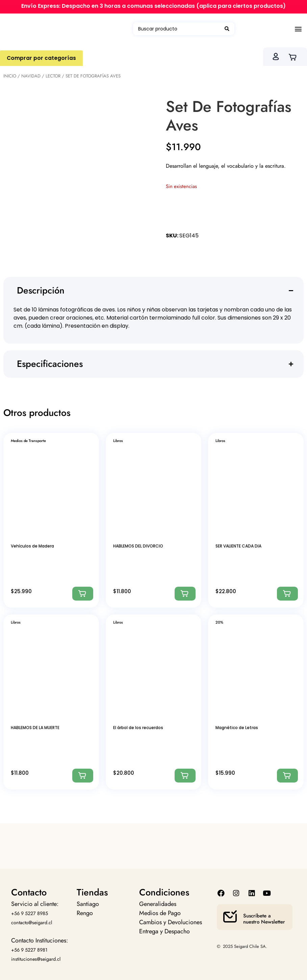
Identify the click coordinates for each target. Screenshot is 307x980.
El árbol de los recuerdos (138, 728)
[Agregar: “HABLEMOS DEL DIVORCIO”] (185, 594)
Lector (53, 76)
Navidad (31, 76)
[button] (298, 29)
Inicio (10, 76)
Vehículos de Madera (32, 546)
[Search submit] (227, 29)
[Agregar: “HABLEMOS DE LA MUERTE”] (83, 776)
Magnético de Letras (237, 728)
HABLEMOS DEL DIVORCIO (138, 546)
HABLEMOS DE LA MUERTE (35, 728)
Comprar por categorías (42, 58)
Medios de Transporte (28, 441)
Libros (118, 441)
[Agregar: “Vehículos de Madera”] (83, 594)
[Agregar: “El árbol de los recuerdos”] (185, 776)
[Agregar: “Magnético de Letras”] (287, 776)
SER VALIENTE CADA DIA (238, 546)
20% (219, 622)
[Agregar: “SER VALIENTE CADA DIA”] (287, 594)
